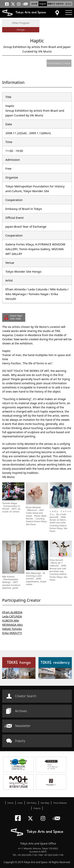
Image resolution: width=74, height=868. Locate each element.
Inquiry (20, 741)
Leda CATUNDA (12, 616)
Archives (21, 711)
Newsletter (23, 726)
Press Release (60, 803)
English (43, 4)
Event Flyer (16, 317)
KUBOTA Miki (11, 621)
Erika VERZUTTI (12, 633)
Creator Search (26, 696)
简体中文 (60, 4)
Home (10, 803)
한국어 (68, 4)
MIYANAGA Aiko (12, 625)
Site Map (45, 803)
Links (20, 803)
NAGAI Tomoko (12, 629)
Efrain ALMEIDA (12, 612)
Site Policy (32, 803)
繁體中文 (51, 4)
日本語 (34, 4)
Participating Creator (59, 63)
